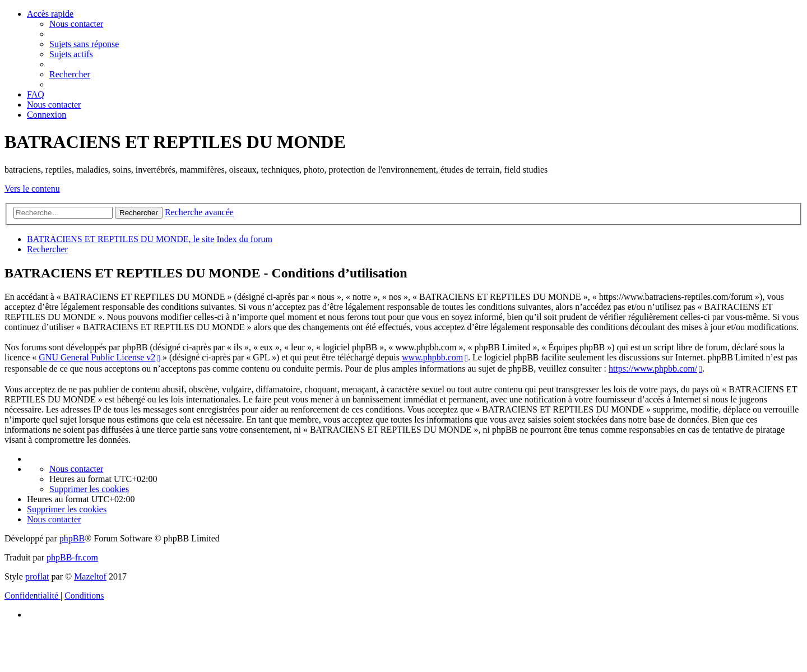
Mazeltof (90, 576)
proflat (37, 576)
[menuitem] (76, 24)
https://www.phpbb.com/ (653, 369)
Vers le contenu (32, 189)
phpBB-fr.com (72, 557)
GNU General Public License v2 (97, 357)
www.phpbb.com (432, 357)
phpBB (72, 538)
